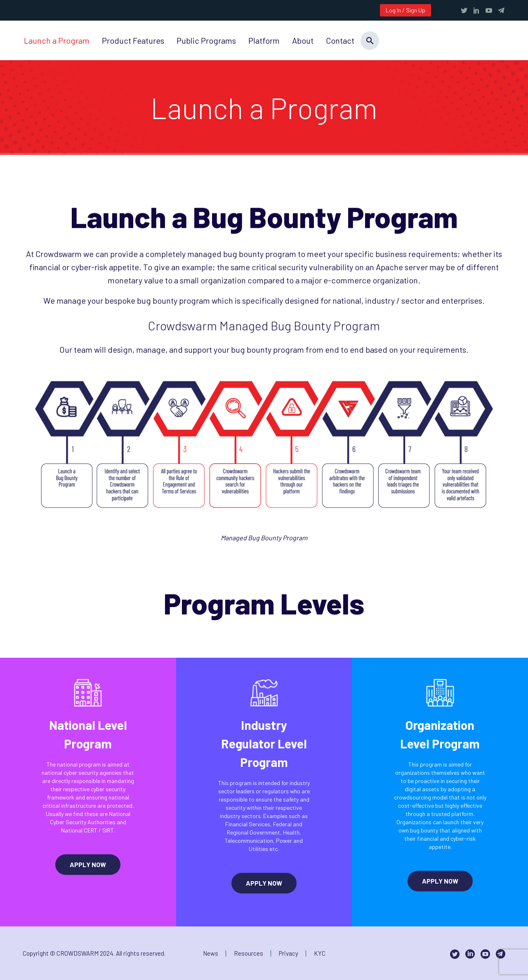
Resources (249, 953)
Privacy (289, 953)
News (211, 953)
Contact (340, 40)
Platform (264, 40)
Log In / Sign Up (405, 10)
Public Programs (206, 40)
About (303, 40)
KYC (320, 953)
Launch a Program (57, 40)
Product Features (133, 40)
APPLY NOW (88, 864)
